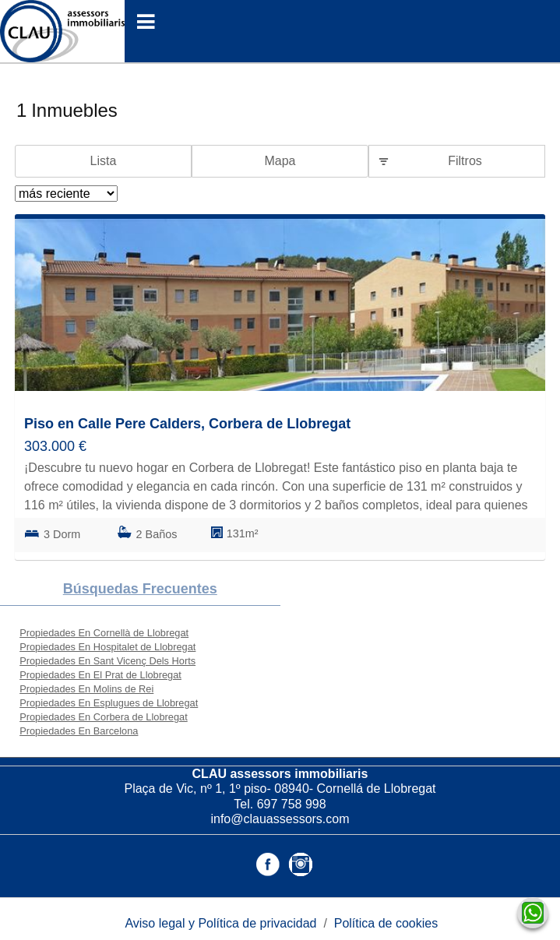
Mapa (280, 161)
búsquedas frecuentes (140, 589)
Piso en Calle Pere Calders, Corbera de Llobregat (187, 424)
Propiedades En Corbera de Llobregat (104, 717)
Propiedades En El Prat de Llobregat (100, 675)
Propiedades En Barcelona (79, 731)
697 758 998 (292, 804)
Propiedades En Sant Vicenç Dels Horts (107, 661)
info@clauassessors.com (280, 819)
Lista (104, 161)
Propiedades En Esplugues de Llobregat (109, 703)
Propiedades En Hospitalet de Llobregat (107, 647)
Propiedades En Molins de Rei (86, 689)
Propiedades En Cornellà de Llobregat (104, 633)
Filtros (465, 161)
